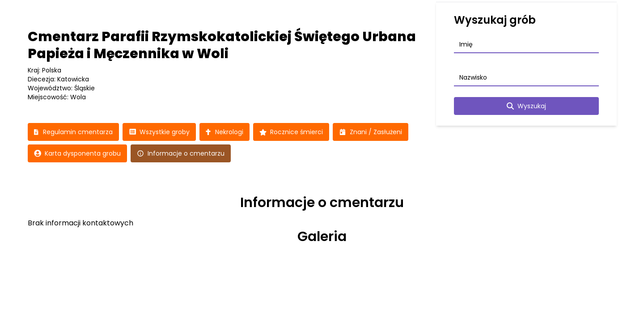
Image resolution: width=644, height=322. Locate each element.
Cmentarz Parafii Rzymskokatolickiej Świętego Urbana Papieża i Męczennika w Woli (222, 45)
